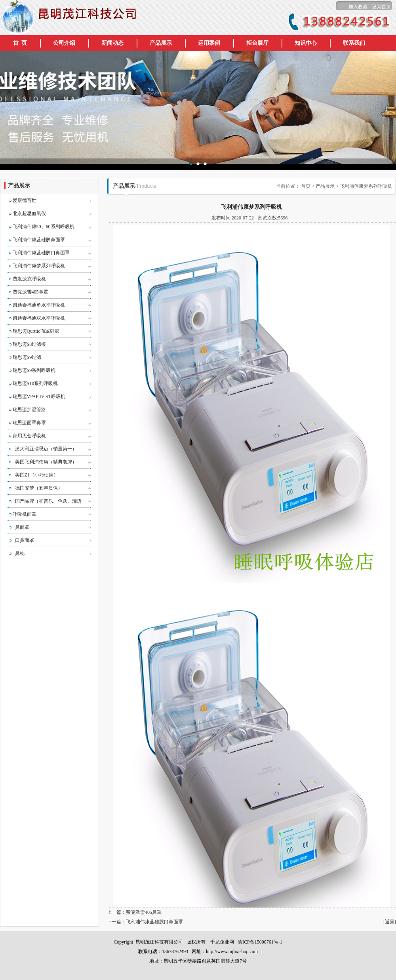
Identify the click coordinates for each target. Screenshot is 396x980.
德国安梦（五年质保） (39, 488)
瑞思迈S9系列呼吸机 (34, 370)
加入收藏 (358, 7)
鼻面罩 (22, 527)
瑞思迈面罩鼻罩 (29, 423)
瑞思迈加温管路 (29, 410)
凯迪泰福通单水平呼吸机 (39, 305)
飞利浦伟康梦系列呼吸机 (39, 266)
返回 (390, 922)
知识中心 (306, 43)
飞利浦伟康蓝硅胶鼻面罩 (39, 240)
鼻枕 (20, 553)
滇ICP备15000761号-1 (259, 942)
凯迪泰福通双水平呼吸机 (39, 318)
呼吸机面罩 (25, 514)
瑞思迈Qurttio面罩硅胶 (36, 331)
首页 (305, 186)
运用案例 (209, 43)
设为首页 (381, 7)
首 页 (20, 43)
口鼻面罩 (25, 540)
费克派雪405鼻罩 (30, 292)
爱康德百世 (25, 200)
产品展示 (161, 43)
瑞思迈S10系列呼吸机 (35, 383)
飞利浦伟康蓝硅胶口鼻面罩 (41, 253)
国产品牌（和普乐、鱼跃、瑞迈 (48, 501)
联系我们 (354, 43)
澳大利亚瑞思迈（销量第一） (46, 449)
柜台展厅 (257, 43)
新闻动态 (112, 43)
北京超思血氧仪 (29, 214)
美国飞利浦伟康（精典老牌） (46, 462)
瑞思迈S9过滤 (27, 357)
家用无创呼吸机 (29, 436)
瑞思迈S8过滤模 (30, 344)
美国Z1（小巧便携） (37, 475)
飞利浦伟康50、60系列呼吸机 (44, 227)
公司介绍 (64, 43)
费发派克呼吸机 (29, 279)
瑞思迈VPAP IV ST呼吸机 (39, 397)
